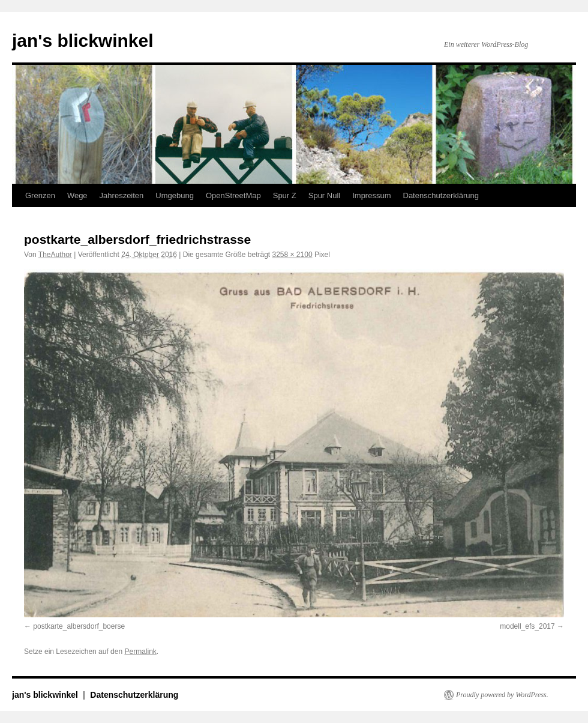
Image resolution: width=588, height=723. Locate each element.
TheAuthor (55, 255)
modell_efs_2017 (527, 626)
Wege (77, 195)
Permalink (140, 652)
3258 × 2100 (292, 255)
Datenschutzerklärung (441, 195)
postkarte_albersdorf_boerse (79, 626)
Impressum (371, 195)
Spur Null (324, 195)
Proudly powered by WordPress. (502, 695)
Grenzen (40, 195)
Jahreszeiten (122, 195)
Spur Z (285, 195)
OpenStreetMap (233, 195)
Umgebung (175, 195)
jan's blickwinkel (83, 41)
